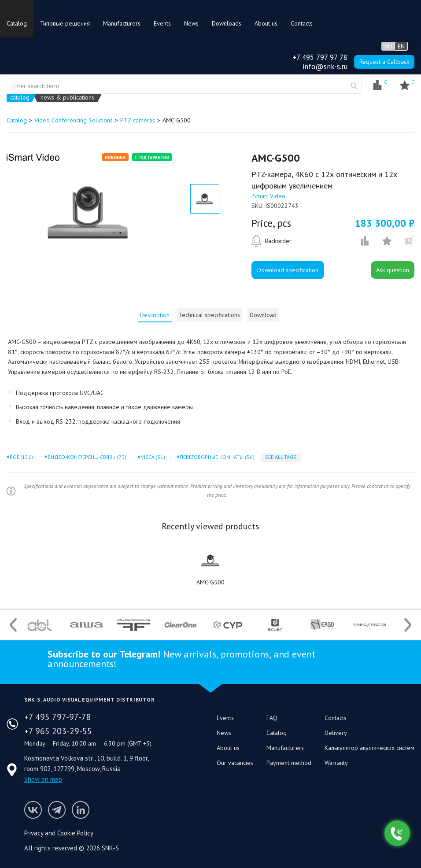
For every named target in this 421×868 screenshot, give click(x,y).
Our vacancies (235, 763)
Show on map (43, 779)
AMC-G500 (210, 582)
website (354, 86)
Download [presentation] (263, 315)
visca (152, 457)
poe (21, 457)
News (191, 23)
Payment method (289, 763)
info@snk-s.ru (325, 66)
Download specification (288, 270)
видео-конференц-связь (86, 457)
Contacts (302, 23)
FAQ (272, 718)
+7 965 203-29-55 (58, 731)
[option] (89, 212)
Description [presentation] (155, 315)
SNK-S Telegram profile (57, 810)
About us (266, 23)
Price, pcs (271, 223)
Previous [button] (13, 625)
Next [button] (408, 625)
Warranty (336, 763)
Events (162, 23)
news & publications (67, 98)
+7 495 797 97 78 (320, 57)
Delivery (336, 733)
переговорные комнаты (216, 457)
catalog (20, 98)
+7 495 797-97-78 (58, 717)
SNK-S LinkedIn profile (81, 810)
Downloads (227, 23)
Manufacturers (122, 23)
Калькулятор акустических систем (369, 748)
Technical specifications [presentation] (209, 315)
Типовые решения (65, 23)
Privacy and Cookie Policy (59, 833)
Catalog (17, 23)
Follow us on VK (33, 810)
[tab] (155, 315)
